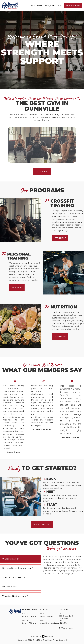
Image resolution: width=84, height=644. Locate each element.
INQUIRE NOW (73, 6)
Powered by (36, 636)
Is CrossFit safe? (10, 587)
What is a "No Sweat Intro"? (15, 596)
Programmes (53, 6)
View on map (67, 628)
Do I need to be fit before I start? (18, 568)
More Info (37, 6)
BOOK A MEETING (42, 525)
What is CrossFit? (11, 559)
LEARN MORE (60, 238)
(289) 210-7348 (47, 616)
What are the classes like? (15, 577)
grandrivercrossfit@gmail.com (54, 623)
